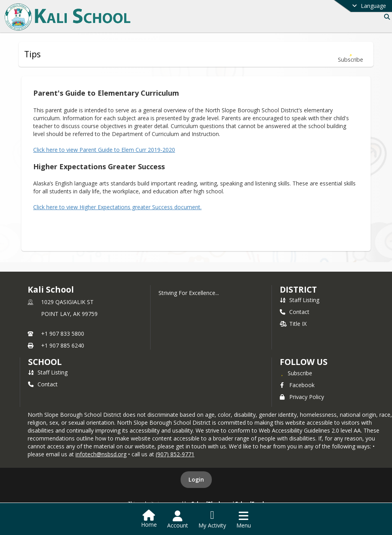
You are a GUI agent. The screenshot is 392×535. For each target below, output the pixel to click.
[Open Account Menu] (178, 520)
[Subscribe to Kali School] (296, 373)
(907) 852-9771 (175, 454)
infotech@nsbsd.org (101, 454)
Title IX (293, 324)
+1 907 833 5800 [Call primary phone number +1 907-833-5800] (63, 334)
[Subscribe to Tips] (351, 54)
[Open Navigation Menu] (244, 520)
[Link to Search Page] (385, 17)
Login (196, 479)
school (45, 362)
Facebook (297, 385)
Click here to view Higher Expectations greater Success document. (117, 207)
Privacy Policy (302, 397)
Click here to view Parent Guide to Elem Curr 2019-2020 (104, 150)
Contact (295, 312)
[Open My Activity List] (212, 520)
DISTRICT (298, 289)
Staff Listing (300, 300)
